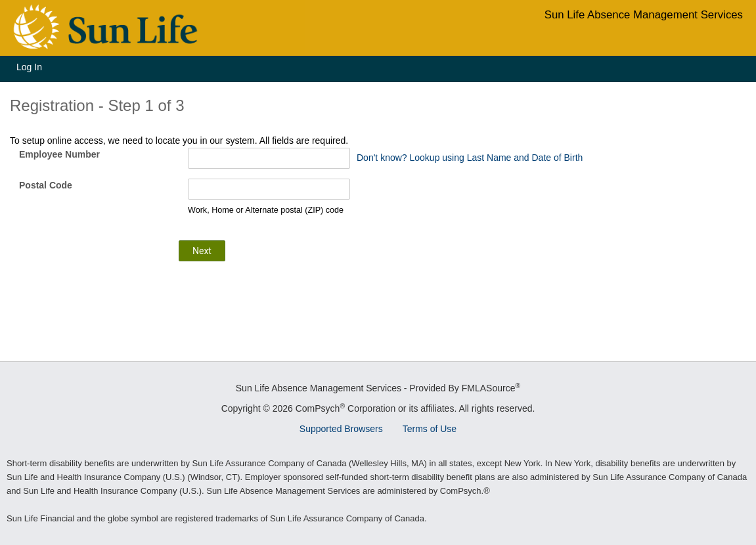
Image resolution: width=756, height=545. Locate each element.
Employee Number (59, 154)
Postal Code (46, 185)
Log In (29, 67)
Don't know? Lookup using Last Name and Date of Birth (470, 158)
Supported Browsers (341, 429)
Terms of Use (430, 429)
